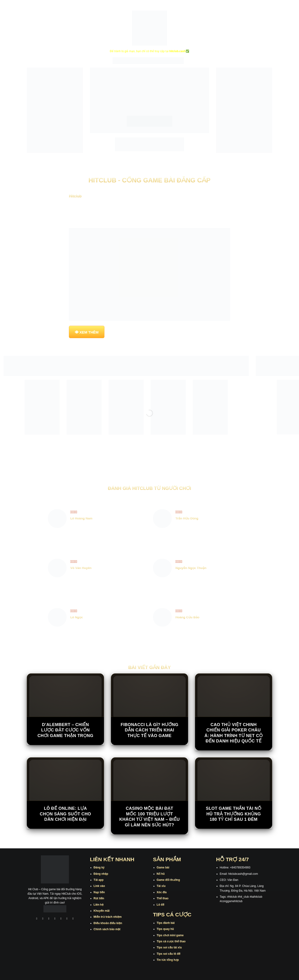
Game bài (163, 868)
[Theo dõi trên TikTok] (49, 919)
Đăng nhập (101, 874)
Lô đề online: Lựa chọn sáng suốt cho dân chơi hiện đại (65, 814)
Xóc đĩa (162, 892)
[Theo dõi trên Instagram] (43, 919)
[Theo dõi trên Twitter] (61, 919)
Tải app (99, 880)
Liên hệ (99, 905)
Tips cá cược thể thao (171, 941)
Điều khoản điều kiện (108, 923)
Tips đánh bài (166, 923)
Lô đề (161, 905)
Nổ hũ (161, 874)
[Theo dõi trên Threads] (67, 919)
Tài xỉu (161, 886)
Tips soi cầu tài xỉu (169, 947)
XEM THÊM (89, 332)
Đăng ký (99, 868)
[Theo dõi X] (55, 919)
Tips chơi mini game (170, 935)
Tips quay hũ (165, 929)
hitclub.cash (178, 51)
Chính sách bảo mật (107, 929)
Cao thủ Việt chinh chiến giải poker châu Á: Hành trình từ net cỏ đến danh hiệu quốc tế (234, 733)
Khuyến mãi (102, 911)
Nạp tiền (99, 892)
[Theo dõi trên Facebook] (37, 919)
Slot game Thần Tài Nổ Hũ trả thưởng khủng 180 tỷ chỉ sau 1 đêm (233, 814)
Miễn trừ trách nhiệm (108, 917)
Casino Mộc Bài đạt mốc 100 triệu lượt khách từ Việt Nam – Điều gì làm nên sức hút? (149, 817)
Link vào (99, 886)
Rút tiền (99, 898)
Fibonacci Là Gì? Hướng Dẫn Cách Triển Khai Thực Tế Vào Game (149, 730)
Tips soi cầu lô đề (169, 954)
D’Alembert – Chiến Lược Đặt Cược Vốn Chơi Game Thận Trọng (65, 730)
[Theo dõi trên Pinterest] (73, 919)
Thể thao (163, 898)
